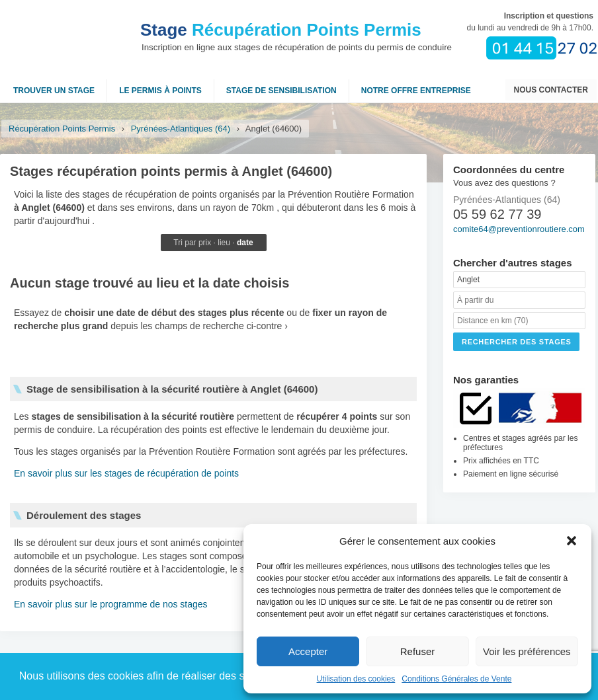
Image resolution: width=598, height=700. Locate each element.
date (245, 243)
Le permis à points (160, 91)
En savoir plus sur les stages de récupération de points (126, 473)
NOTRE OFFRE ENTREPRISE (416, 91)
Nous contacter (551, 90)
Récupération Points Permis (281, 30)
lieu (224, 243)
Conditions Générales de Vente (456, 679)
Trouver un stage (54, 91)
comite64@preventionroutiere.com (519, 229)
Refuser (418, 651)
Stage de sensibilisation (281, 91)
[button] (572, 541)
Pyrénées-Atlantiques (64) (181, 129)
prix (205, 243)
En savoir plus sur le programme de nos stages (111, 604)
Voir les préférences (527, 651)
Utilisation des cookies (356, 679)
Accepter (308, 651)
